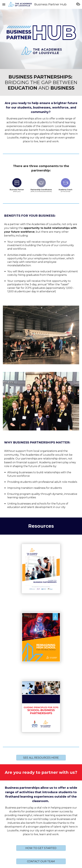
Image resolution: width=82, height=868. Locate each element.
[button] (4, 4)
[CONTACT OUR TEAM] (41, 861)
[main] (41, 82)
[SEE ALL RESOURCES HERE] (41, 758)
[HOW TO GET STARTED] (41, 848)
